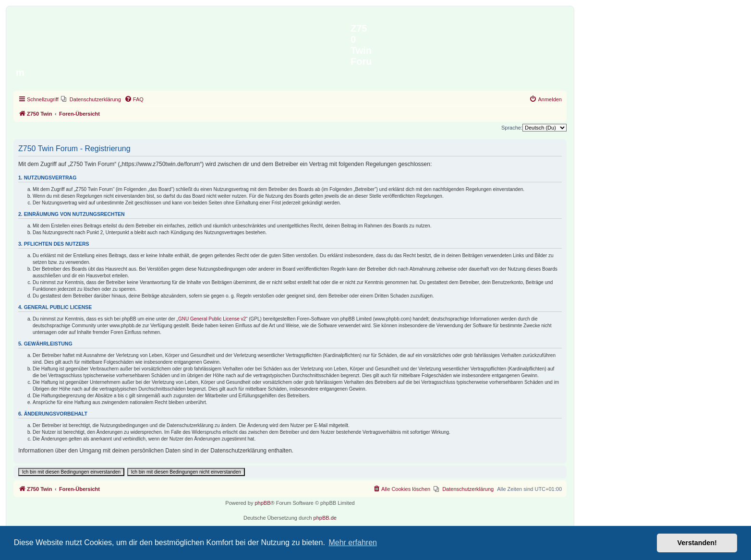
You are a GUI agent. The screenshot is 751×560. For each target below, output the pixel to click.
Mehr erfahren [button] (353, 542)
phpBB (262, 503)
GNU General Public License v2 (212, 319)
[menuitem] (91, 99)
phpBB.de (325, 518)
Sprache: (512, 128)
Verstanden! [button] (697, 543)
